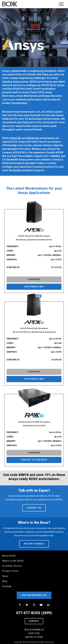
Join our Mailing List (34, 595)
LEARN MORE (34, 279)
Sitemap (7, 586)
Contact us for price (34, 460)
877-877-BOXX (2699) (34, 613)
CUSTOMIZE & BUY (34, 287)
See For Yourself (34, 544)
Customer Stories (12, 566)
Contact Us (34, 508)
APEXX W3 (15, 138)
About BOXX (9, 556)
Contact (34, 621)
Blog (5, 581)
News (5, 576)
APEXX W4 (33, 138)
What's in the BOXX (13, 561)
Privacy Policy (10, 571)
